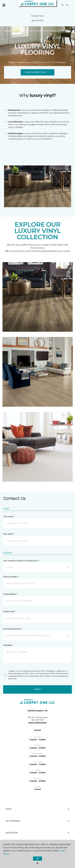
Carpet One (9, 31)
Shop (38, 809)
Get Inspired (38, 821)
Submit (37, 689)
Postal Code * (9, 611)
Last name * (9, 534)
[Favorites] (67, 5)
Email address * (10, 594)
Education (38, 833)
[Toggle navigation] (4, 5)
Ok (38, 858)
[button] (63, 5)
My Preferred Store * (12, 629)
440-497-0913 (38, 21)
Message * (8, 645)
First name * (9, 517)
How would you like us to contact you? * (21, 561)
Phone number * (11, 577)
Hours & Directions (38, 72)
